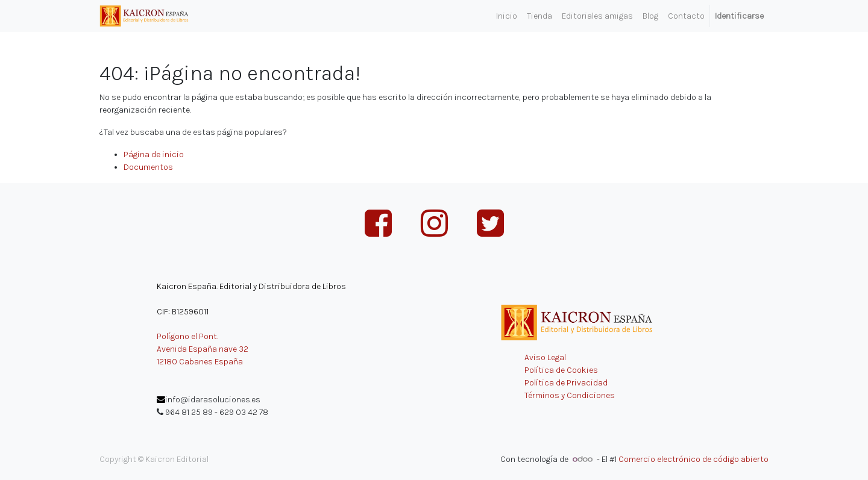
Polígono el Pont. (187, 336)
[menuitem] (507, 16)
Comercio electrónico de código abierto (693, 459)
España (229, 362)
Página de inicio (154, 154)
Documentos (148, 167)
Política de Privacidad (566, 383)
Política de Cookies (561, 370)
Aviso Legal (545, 357)
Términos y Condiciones (570, 395)
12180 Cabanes (185, 362)
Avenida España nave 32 (203, 349)
